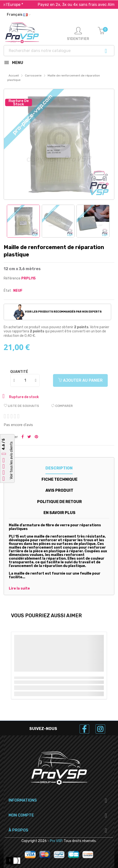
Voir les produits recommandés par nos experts (58, 312)
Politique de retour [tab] (59, 502)
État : (8, 291)
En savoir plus (59, 513)
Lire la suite (19, 589)
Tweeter (29, 437)
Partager (23, 437)
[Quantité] (25, 380)
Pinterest (36, 437)
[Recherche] (59, 51)
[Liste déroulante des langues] (19, 15)
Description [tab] (59, 468)
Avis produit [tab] (59, 490)
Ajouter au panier (80, 380)
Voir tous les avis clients (11, 460)
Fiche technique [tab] (59, 479)
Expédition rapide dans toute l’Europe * (59, 5)
